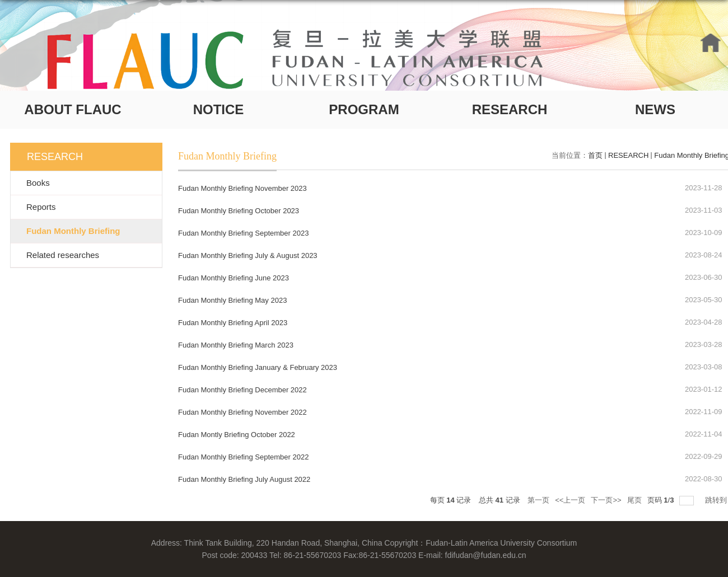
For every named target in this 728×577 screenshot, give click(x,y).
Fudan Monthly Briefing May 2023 (232, 300)
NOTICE (219, 109)
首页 (595, 155)
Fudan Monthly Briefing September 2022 (243, 457)
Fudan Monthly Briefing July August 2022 (244, 479)
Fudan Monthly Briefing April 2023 (233, 323)
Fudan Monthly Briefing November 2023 (242, 188)
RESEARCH (510, 109)
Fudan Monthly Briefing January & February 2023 (258, 367)
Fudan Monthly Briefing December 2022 (242, 390)
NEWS (655, 109)
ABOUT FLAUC (73, 109)
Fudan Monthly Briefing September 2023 (243, 233)
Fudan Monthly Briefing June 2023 (234, 278)
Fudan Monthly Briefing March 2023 (236, 345)
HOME (711, 43)
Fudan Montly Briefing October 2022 (237, 435)
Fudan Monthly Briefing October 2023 (239, 211)
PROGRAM (364, 109)
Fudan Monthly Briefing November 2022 (242, 412)
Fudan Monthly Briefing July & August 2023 (248, 255)
